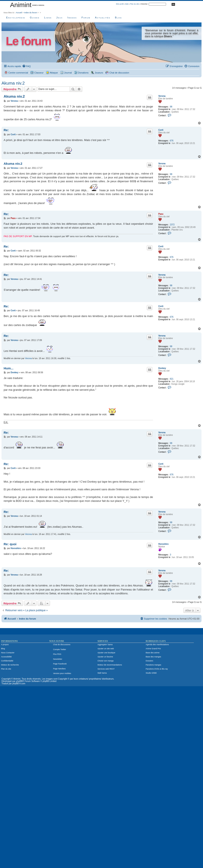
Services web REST (106, 669)
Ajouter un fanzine (105, 657)
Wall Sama (102, 673)
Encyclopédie (16, 18)
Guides (35, 18)
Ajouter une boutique (106, 653)
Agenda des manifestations (157, 645)
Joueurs (99, 73)
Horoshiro (163, 544)
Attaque (54, 73)
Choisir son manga (105, 661)
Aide (127, 4)
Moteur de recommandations (110, 665)
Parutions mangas (154, 665)
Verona (162, 96)
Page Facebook (60, 664)
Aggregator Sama (105, 645)
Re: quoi (10, 544)
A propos (5, 645)
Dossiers (149, 661)
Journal (68, 73)
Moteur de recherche (10, 665)
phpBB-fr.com (19, 684)
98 (171, 107)
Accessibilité (6, 657)
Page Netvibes (60, 669)
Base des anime (153, 653)
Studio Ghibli (151, 673)
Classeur (39, 73)
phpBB (19, 681)
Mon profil (120, 4)
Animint (21, 5)
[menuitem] (26, 66)
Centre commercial (18, 73)
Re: (6, 130)
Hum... (9, 368)
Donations (83, 73)
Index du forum (31, 13)
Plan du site (135, 4)
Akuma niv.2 (13, 83)
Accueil (19, 13)
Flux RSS (57, 654)
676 (172, 141)
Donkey (162, 368)
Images (72, 18)
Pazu (161, 214)
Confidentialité (7, 661)
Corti (161, 130)
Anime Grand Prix (153, 649)
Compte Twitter (60, 649)
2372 (172, 225)
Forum (86, 18)
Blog (118, 18)
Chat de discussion (119, 73)
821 (172, 379)
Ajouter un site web (106, 649)
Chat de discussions (62, 645)
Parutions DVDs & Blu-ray (157, 669)
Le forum (28, 41)
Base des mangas (153, 657)
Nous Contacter (8, 653)
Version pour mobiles (62, 673)
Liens (48, 18)
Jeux (60, 18)
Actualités (103, 18)
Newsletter (58, 659)
